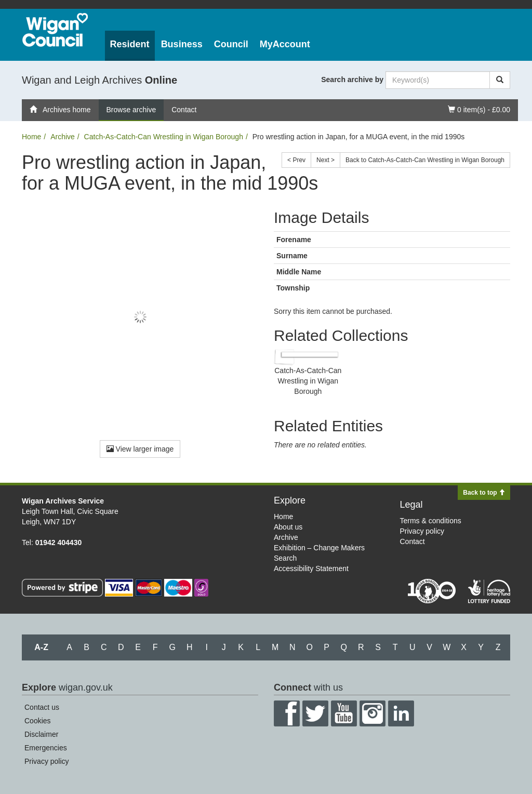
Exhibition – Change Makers (319, 548)
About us (288, 527)
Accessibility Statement (311, 568)
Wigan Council (55, 30)
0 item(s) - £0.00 (479, 109)
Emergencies (46, 748)
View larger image (140, 449)
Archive (63, 137)
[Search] (500, 80)
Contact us (42, 707)
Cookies (38, 721)
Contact (184, 110)
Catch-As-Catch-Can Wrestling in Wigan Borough (164, 137)
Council (231, 44)
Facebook (287, 713)
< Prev (296, 160)
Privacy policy (422, 531)
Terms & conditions (431, 521)
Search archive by (352, 80)
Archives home (60, 110)
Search (285, 558)
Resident (130, 44)
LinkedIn (401, 713)
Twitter (315, 713)
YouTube (344, 713)
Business (182, 44)
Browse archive (131, 110)
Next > (325, 160)
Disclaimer (41, 734)
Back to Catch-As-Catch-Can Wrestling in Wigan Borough (425, 160)
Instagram (373, 713)
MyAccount (285, 44)
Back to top (484, 493)
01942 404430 (59, 542)
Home (31, 137)
